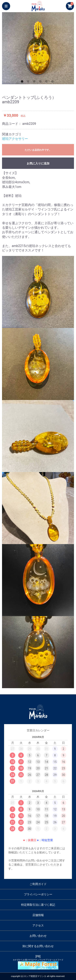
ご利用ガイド (38, 884)
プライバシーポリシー (38, 894)
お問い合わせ (38, 936)
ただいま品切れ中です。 (38, 150)
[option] (38, 48)
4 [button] (41, 82)
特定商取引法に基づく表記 (38, 905)
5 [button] (47, 82)
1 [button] (23, 82)
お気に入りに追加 (38, 163)
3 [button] (35, 82)
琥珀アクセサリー (15, 139)
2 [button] (29, 82)
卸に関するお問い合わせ (38, 946)
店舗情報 (38, 915)
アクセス (38, 925)
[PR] (38, 962)
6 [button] (53, 82)
